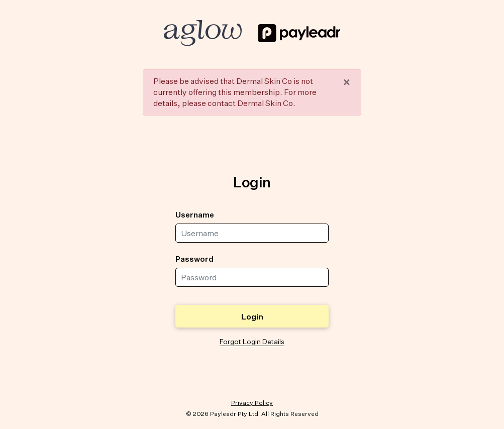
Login (252, 316)
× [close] (347, 82)
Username (195, 214)
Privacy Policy (252, 403)
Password (194, 259)
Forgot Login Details (252, 342)
